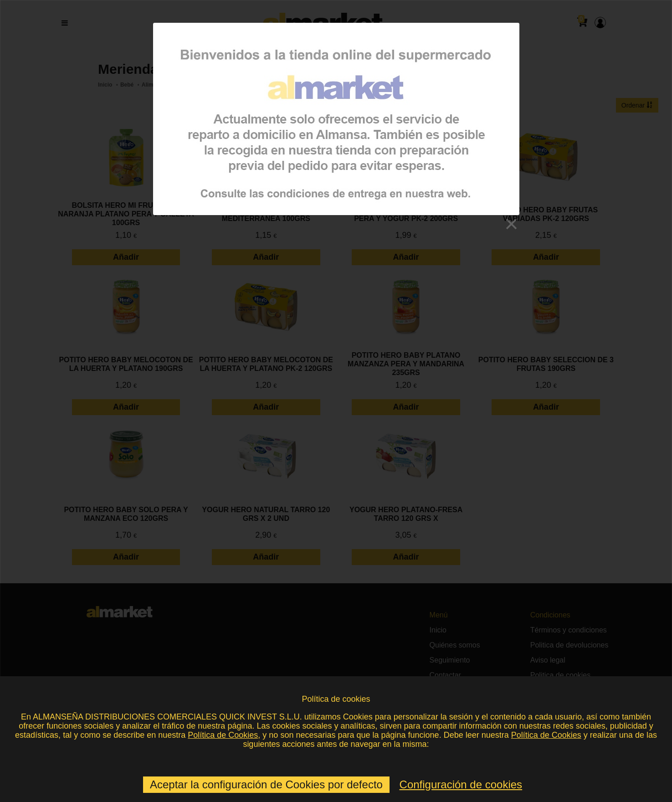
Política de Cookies (223, 735)
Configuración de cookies (461, 784)
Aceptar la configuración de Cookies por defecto (266, 784)
